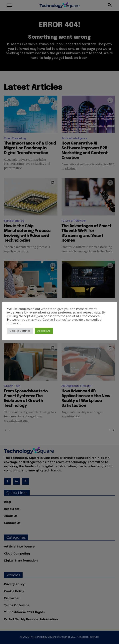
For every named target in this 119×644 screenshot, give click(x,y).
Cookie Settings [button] (20, 331)
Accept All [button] (44, 331)
